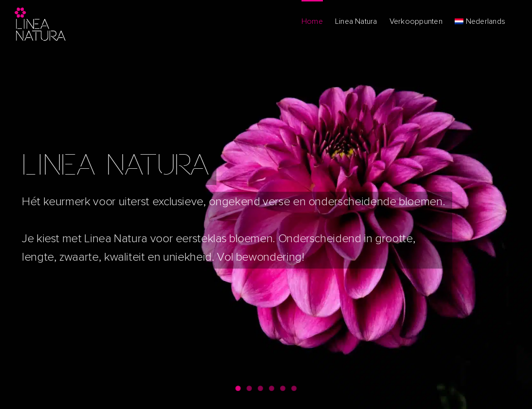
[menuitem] (480, 20)
